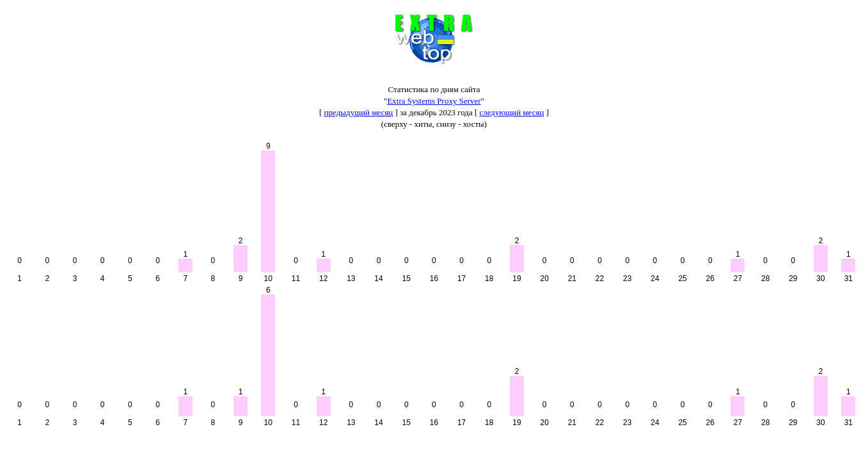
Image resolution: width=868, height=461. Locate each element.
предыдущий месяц (359, 112)
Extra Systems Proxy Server (434, 101)
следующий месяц (512, 112)
